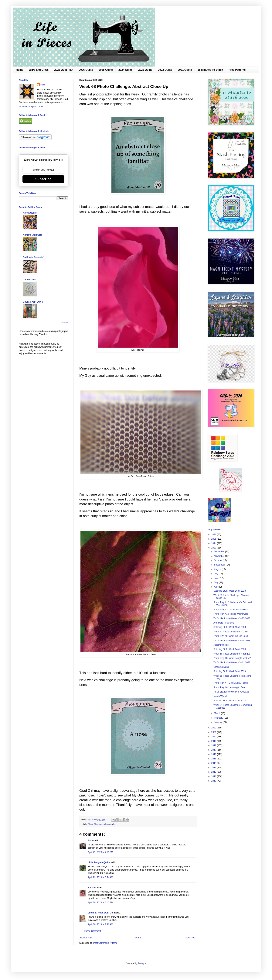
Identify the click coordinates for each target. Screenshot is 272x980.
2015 (214, 759)
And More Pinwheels (224, 623)
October (218, 560)
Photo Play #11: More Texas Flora (231, 610)
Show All (65, 323)
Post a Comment (92, 931)
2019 (214, 741)
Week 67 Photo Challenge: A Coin (231, 632)
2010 (214, 781)
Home (20, 70)
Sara (90, 841)
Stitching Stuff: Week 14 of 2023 (230, 649)
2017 (214, 750)
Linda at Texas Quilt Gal (101, 913)
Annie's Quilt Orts (32, 235)
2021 (214, 732)
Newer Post (86, 938)
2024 (214, 543)
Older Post (190, 938)
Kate (43, 85)
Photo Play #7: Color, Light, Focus (231, 683)
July (216, 574)
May (216, 583)
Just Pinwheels (221, 645)
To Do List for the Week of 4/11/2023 (232, 662)
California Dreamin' (33, 257)
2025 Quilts (106, 70)
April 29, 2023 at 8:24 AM (100, 877)
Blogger (142, 963)
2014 (214, 763)
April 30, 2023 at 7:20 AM (100, 924)
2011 (214, 776)
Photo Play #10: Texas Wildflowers (231, 614)
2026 (214, 535)
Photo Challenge (96, 824)
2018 (214, 745)
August (218, 569)
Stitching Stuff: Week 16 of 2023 (230, 591)
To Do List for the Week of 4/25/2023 (232, 618)
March (218, 713)
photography (110, 824)
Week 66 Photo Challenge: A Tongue (232, 654)
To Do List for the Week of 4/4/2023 (231, 692)
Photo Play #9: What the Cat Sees (231, 636)
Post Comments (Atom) (105, 943)
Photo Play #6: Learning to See (229, 687)
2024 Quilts (126, 70)
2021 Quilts (185, 70)
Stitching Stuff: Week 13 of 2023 (230, 701)
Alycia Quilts (30, 213)
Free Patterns (237, 70)
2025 (214, 539)
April (217, 587)
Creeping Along (221, 667)
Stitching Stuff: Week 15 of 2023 (230, 627)
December (220, 552)
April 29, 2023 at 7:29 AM (100, 852)
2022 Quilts (165, 70)
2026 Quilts (86, 70)
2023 (214, 548)
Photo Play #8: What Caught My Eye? (232, 658)
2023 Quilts (145, 70)
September (220, 565)
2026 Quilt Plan (64, 70)
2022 (214, 728)
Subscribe (43, 179)
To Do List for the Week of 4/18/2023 (232, 641)
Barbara (92, 888)
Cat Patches (29, 280)
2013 (214, 768)
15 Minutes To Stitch (210, 70)
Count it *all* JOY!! (33, 302)
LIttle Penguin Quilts (99, 862)
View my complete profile (31, 107)
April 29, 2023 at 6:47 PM (100, 903)
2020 (214, 737)
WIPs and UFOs (39, 70)
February (219, 718)
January (218, 722)
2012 (214, 772)
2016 (214, 754)
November (220, 556)
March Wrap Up (221, 696)
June (217, 578)
